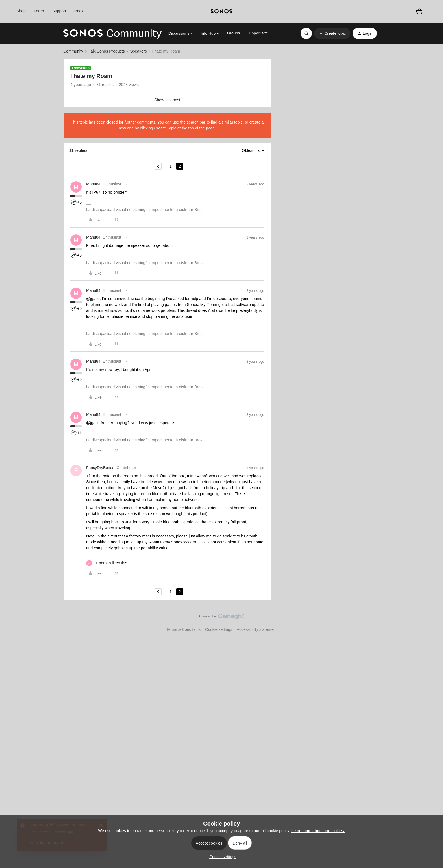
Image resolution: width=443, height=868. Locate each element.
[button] (332, 33)
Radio (80, 11)
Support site (257, 33)
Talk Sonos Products (107, 51)
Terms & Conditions (184, 629)
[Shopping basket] (419, 11)
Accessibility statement (257, 629)
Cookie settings (219, 629)
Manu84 (93, 184)
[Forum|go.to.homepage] (112, 33)
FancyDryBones (100, 468)
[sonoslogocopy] (221, 11)
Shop (21, 11)
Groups (233, 33)
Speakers (138, 51)
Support (59, 11)
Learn (39, 11)
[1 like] (107, 563)
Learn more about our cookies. (318, 831)
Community (73, 51)
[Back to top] (432, 621)
